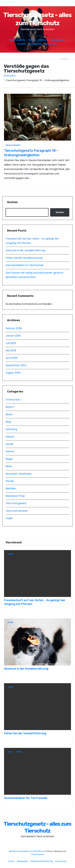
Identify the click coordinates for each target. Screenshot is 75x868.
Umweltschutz (35, 44)
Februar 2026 (14, 328)
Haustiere (21, 44)
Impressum (61, 861)
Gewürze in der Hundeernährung (25, 250)
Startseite (10, 76)
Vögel (9, 518)
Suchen (12, 202)
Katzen (10, 451)
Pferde (10, 481)
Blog (8, 422)
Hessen (10, 437)
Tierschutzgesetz (17, 40)
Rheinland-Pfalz (15, 496)
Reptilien (11, 488)
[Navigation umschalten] (64, 56)
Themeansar (37, 854)
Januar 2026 (13, 336)
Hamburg (11, 429)
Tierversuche (51, 44)
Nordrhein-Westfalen (19, 474)
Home (11, 861)
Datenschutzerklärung (42, 861)
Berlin (9, 414)
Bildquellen (22, 861)
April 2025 (12, 358)
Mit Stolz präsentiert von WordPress (27, 851)
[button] (70, 56)
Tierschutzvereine (17, 511)
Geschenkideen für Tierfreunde (25, 265)
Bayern (10, 407)
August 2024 (13, 373)
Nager (9, 459)
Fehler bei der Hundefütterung (24, 258)
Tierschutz (43, 40)
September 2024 (16, 365)
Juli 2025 (11, 343)
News (9, 466)
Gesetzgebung (57, 40)
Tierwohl (31, 40)
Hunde (9, 444)
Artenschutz (13, 400)
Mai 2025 (11, 350)
